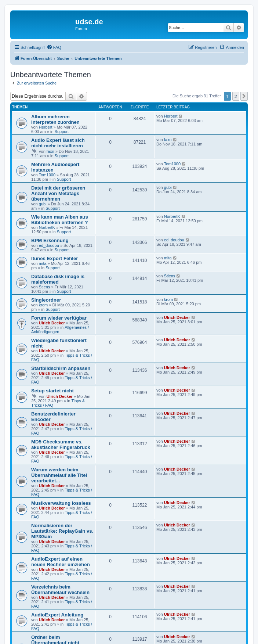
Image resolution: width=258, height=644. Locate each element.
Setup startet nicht (52, 391)
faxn (50, 151)
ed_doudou (49, 245)
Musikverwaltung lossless (61, 503)
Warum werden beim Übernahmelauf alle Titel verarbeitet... (59, 475)
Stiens (45, 287)
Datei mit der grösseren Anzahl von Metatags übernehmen (58, 193)
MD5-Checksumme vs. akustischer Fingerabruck (61, 445)
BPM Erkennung (50, 240)
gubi (43, 204)
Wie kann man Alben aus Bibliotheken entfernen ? (60, 220)
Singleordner (46, 300)
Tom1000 (47, 175)
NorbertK (47, 227)
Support (62, 132)
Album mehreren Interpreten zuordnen (55, 119)
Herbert (46, 127)
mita (43, 263)
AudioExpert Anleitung (57, 615)
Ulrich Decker (52, 323)
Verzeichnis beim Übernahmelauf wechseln (60, 590)
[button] (244, 96)
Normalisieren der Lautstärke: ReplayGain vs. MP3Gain (62, 531)
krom (43, 305)
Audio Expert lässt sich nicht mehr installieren (58, 143)
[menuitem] (54, 47)
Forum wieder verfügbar (59, 318)
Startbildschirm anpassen (61, 368)
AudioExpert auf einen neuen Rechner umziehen (61, 562)
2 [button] (236, 96)
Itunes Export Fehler (55, 258)
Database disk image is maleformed (58, 279)
